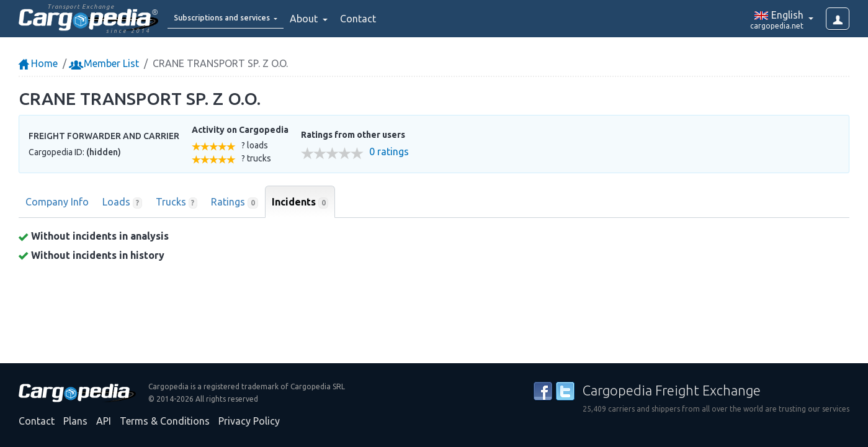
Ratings (235, 202)
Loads (122, 202)
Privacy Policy (249, 421)
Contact (387, 19)
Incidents (300, 202)
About (334, 19)
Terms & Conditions (165, 421)
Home (38, 63)
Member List (105, 63)
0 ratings (389, 152)
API (104, 421)
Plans (75, 421)
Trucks (177, 202)
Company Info (57, 202)
